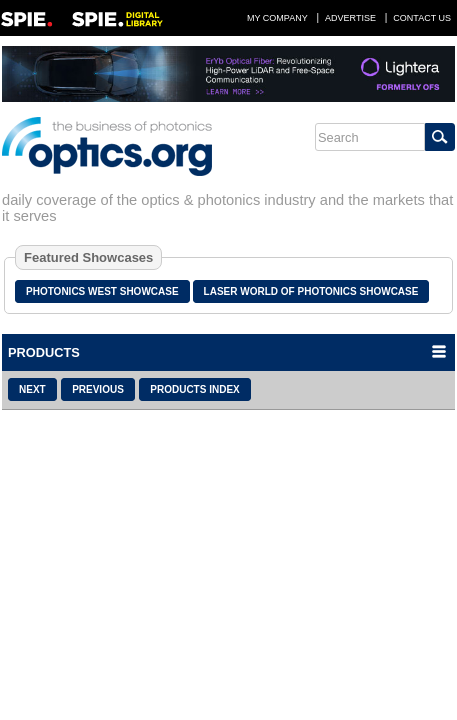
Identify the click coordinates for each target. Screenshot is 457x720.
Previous (98, 389)
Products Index (194, 389)
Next (32, 389)
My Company (277, 18)
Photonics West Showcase (102, 291)
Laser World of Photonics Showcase (311, 291)
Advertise (350, 18)
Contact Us (422, 18)
